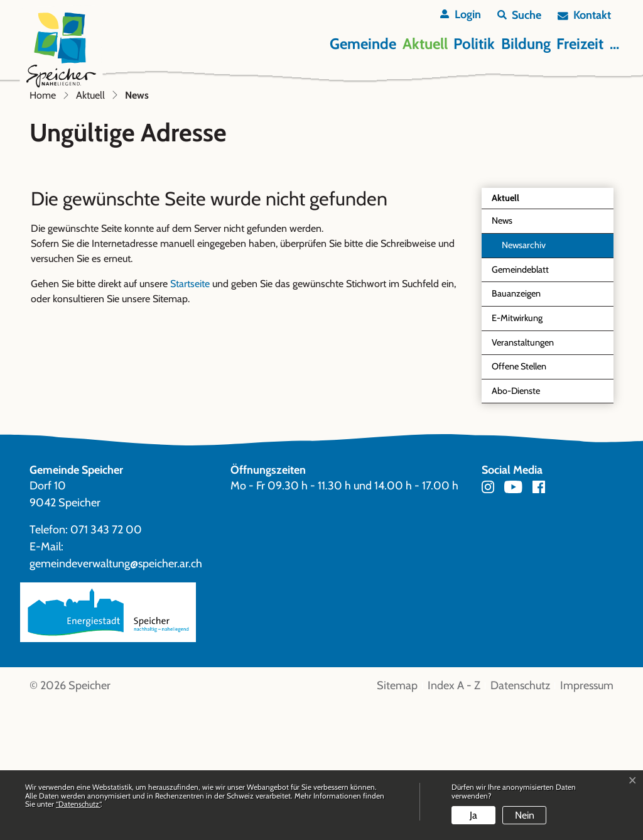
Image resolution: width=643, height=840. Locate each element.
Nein (525, 815)
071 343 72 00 (106, 665)
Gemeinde (363, 44)
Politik (474, 44)
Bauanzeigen (516, 429)
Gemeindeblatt (520, 405)
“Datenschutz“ (78, 804)
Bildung (526, 44)
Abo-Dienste (516, 526)
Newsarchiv (524, 381)
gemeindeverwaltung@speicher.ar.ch (116, 699)
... (614, 44)
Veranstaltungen (523, 478)
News (521, 360)
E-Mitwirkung (517, 454)
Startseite (190, 419)
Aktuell (425, 44)
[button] (519, 15)
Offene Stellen (519, 502)
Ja (473, 815)
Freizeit (580, 44)
